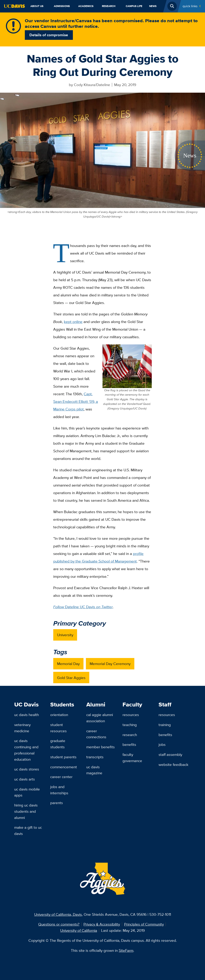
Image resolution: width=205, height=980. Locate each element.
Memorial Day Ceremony (110, 664)
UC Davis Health (27, 715)
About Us (37, 6)
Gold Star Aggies (71, 678)
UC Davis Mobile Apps (27, 792)
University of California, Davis (58, 914)
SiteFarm (126, 950)
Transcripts (95, 757)
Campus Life (134, 6)
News (153, 6)
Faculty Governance (132, 758)
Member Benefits (100, 747)
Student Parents (63, 757)
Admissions (62, 6)
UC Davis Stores (27, 769)
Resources (131, 715)
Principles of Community (144, 924)
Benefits (129, 744)
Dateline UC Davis (83, 607)
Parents (57, 803)
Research (109, 6)
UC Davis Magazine (94, 770)
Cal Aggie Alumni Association (100, 718)
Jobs (162, 744)
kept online (73, 322)
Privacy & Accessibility (102, 924)
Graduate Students (58, 744)
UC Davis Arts (25, 779)
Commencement (64, 767)
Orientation (59, 715)
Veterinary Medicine (22, 728)
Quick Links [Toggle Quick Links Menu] (190, 6)
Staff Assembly (170, 754)
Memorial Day (68, 664)
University (65, 635)
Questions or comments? (59, 924)
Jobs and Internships (59, 790)
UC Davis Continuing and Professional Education (26, 750)
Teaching (130, 725)
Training (165, 725)
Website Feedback (173, 764)
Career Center (61, 777)
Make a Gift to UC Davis (28, 830)
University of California (79, 930)
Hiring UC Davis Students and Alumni (26, 811)
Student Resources (58, 728)
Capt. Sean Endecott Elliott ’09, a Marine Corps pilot (76, 401)
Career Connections (96, 734)
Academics (86, 6)
